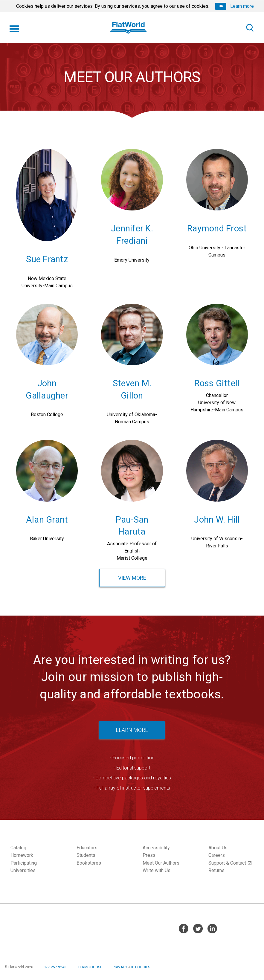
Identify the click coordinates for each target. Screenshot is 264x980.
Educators (87, 848)
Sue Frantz (47, 259)
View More (132, 578)
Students (86, 855)
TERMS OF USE (90, 967)
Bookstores (89, 863)
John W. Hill (217, 520)
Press (149, 855)
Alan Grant (47, 520)
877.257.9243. (55, 967)
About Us (218, 848)
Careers (217, 855)
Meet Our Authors (161, 863)
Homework (22, 855)
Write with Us (157, 870)
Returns (216, 870)
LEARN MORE (132, 730)
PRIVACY (120, 967)
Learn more (242, 6)
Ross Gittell (217, 383)
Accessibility (156, 848)
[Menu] (14, 28)
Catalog (18, 848)
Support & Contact (230, 863)
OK (221, 6)
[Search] (250, 28)
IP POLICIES (141, 967)
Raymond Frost (217, 228)
